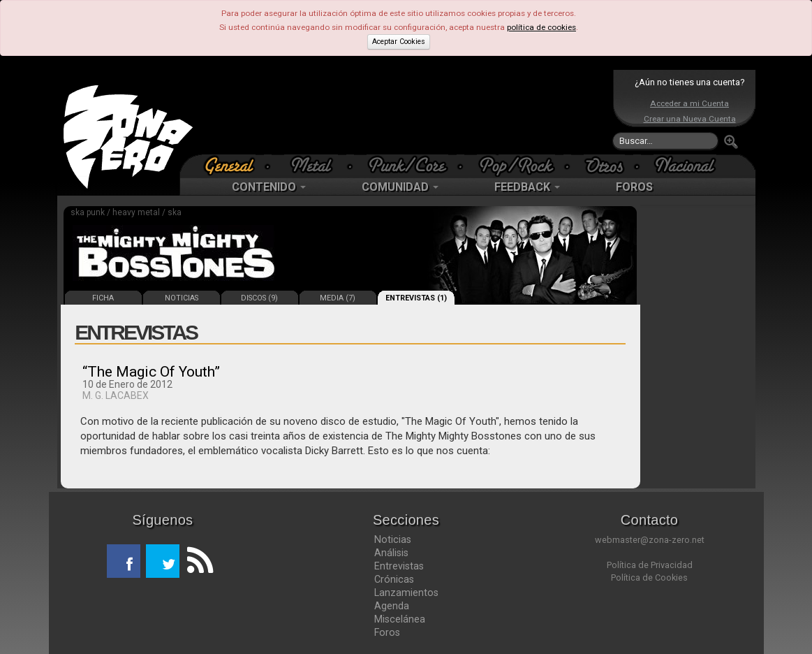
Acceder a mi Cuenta (689, 103)
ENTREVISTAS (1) (416, 298)
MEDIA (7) (338, 298)
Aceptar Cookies (399, 42)
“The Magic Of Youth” (151, 372)
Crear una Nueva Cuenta (690, 119)
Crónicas (394, 579)
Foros (387, 632)
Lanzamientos (406, 593)
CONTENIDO (269, 187)
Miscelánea (400, 619)
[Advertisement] (403, 112)
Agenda (392, 606)
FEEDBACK (527, 187)
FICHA (103, 298)
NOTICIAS (182, 298)
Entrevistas (399, 566)
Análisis (391, 553)
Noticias (393, 539)
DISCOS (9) (259, 298)
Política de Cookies (649, 577)
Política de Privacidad (650, 565)
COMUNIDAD (400, 187)
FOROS (634, 187)
